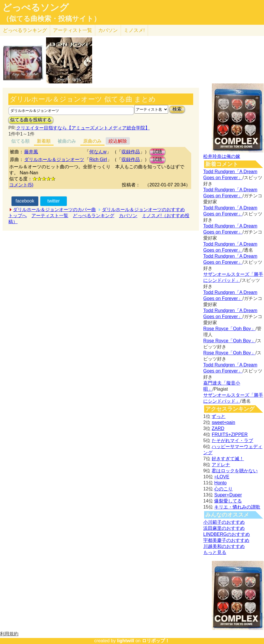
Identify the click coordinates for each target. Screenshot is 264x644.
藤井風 (31, 152)
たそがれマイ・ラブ (232, 441)
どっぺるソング (36, 7)
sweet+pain (223, 422)
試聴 (157, 152)
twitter (54, 201)
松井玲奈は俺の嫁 (222, 156)
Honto (220, 483)
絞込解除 (118, 141)
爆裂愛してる (228, 501)
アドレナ (221, 465)
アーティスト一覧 (50, 216)
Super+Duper (228, 495)
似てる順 (20, 141)
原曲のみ (92, 141)
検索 (177, 109)
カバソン (108, 30)
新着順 (44, 141)
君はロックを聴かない (235, 471)
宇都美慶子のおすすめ (226, 540)
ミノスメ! (134, 30)
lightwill (126, 641)
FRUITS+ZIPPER (230, 434)
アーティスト (73, 30)
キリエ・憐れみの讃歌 (237, 507)
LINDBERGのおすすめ (227, 534)
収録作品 (131, 152)
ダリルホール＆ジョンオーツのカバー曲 (54, 210)
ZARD (218, 428)
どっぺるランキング (94, 216)
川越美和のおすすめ (224, 546)
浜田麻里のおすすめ (224, 528)
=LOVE (222, 477)
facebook (25, 201)
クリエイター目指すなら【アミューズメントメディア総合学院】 (83, 128)
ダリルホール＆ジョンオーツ (54, 159)
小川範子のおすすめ (224, 522)
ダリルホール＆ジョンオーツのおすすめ (143, 210)
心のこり (223, 489)
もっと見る (215, 552)
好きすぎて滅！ (228, 459)
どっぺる (25, 30)
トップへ (18, 216)
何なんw (98, 152)
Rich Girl (98, 159)
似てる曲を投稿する (31, 120)
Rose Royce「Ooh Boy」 (229, 329)
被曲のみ (67, 141)
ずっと (219, 416)
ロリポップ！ (156, 641)
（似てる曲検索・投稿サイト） (51, 19)
